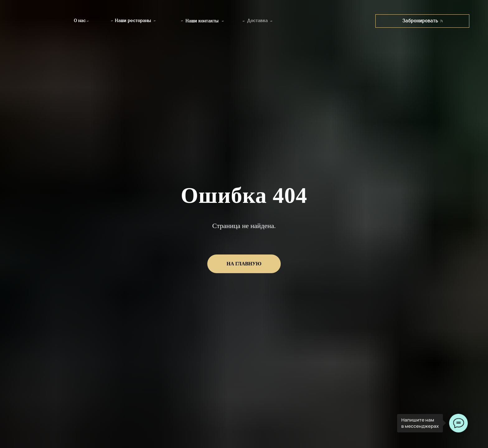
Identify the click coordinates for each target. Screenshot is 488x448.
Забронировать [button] (422, 21)
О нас (80, 21)
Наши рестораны (133, 21)
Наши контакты (202, 21)
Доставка (258, 21)
